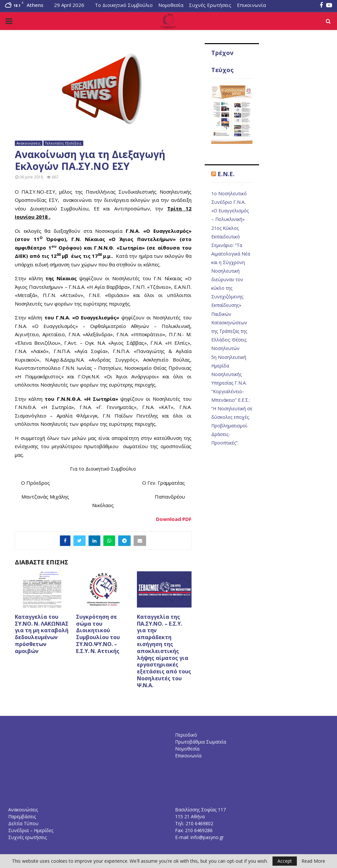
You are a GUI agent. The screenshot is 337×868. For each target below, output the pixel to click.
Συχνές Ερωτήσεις (210, 5)
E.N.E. (226, 174)
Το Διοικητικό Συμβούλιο (124, 5)
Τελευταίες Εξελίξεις (63, 143)
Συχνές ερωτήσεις (27, 837)
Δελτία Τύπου (23, 823)
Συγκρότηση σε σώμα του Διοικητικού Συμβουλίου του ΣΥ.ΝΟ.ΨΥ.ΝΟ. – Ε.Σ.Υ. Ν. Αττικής (98, 634)
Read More (313, 861)
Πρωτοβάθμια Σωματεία (201, 742)
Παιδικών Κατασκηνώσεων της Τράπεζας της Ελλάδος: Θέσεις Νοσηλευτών (229, 331)
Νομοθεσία (171, 5)
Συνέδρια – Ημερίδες (31, 830)
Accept (285, 861)
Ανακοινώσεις (29, 143)
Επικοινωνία (251, 5)
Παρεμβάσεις (22, 816)
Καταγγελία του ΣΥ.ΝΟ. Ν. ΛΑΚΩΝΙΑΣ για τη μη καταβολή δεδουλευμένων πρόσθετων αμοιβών (42, 634)
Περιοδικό (186, 735)
